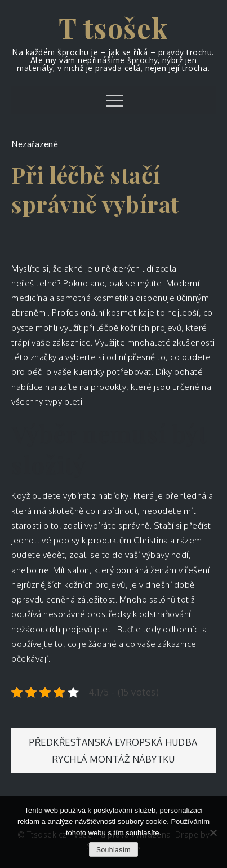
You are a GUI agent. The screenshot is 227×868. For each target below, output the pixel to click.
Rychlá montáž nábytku (114, 759)
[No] (213, 832)
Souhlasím (113, 850)
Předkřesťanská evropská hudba (113, 742)
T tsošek (114, 28)
